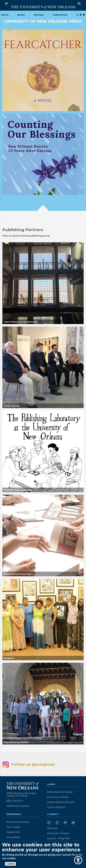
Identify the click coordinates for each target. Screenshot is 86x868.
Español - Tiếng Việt (58, 838)
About (5, 15)
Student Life (13, 832)
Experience (14, 814)
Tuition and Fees (56, 807)
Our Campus (13, 827)
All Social (52, 828)
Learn (51, 784)
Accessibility (13, 837)
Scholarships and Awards (61, 802)
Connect (53, 814)
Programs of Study (58, 797)
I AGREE (10, 864)
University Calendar (58, 833)
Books (21, 15)
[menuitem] (50, 823)
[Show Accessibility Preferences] (78, 860)
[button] (23, 3)
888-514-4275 (15, 801)
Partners (39, 15)
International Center (18, 822)
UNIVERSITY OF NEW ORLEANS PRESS (43, 21)
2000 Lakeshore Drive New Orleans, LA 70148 (21, 794)
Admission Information (60, 792)
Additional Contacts (18, 806)
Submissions (60, 15)
